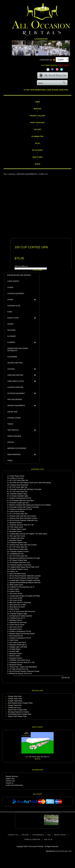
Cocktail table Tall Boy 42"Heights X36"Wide (25, 580)
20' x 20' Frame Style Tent (18, 556)
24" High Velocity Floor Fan (19, 669)
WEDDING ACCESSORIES (17, 448)
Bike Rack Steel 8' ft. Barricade (20, 603)
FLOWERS (22, 342)
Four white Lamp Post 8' (18, 643)
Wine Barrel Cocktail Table (19, 549)
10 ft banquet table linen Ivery (20, 563)
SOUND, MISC (12, 412)
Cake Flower (14, 640)
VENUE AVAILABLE (14, 436)
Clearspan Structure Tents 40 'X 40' (22, 525)
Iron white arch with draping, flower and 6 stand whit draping (30, 483)
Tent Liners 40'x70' (16, 627)
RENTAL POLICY (60, 835)
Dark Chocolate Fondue (18, 574)
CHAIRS (22, 300)
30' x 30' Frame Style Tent (18, 487)
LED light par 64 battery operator (21, 616)
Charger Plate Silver (17, 538)
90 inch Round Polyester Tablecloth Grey (24, 520)
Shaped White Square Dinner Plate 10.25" (25, 567)
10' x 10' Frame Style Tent (18, 514)
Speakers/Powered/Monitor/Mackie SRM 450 (25, 583)
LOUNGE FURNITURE (15, 387)
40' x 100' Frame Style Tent (19, 480)
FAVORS (10, 324)
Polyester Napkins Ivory (19, 543)
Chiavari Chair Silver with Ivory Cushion (23, 545)
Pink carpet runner (17, 527)
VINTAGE (11, 442)
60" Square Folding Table (18, 560)
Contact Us (9, 783)
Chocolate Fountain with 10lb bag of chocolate (25, 489)
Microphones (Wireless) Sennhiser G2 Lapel (25, 558)
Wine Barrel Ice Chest (17, 607)
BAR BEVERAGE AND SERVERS (19, 275)
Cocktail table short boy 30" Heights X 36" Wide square (28, 534)
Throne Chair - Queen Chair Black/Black (23, 667)
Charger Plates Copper (18, 529)
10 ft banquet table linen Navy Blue (22, 500)
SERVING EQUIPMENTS (22, 406)
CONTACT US (13, 835)
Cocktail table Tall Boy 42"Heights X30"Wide (25, 596)
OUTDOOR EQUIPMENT (22, 393)
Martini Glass (15, 591)
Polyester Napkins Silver (19, 494)
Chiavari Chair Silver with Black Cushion (23, 518)
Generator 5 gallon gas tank (19, 503)
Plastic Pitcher (14, 609)
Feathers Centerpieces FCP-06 (20, 631)
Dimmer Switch (15, 656)
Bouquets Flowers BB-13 (18, 645)
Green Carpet (14, 589)
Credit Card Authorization (14, 785)
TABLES (10, 424)
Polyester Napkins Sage (19, 614)
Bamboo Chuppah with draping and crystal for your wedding (30, 505)
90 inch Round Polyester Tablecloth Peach (24, 578)
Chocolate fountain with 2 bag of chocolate (24, 507)
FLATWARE (11, 336)
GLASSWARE (12, 357)
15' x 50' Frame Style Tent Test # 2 (38, 757)
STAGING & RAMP (14, 418)
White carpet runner (16, 585)
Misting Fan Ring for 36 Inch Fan (21, 673)
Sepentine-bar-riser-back (18, 622)
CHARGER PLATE (14, 306)
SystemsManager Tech (64, 851)
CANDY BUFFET (13, 281)
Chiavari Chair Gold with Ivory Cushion (23, 516)
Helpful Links (10, 779)
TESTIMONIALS (38, 835)
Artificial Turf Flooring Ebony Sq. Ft (22, 587)
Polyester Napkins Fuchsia (20, 552)
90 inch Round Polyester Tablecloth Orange (24, 671)
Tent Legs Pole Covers (17, 536)
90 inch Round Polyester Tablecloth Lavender (25, 576)
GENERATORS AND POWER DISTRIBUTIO (18, 350)
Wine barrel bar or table (18, 605)
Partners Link (10, 781)
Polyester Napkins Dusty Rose (21, 565)
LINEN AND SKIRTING (22, 375)
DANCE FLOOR (22, 318)
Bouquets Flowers (16, 523)
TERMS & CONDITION (32, 840)
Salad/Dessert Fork (17, 554)
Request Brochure (12, 776)
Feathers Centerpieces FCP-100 (21, 509)
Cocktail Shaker (15, 649)
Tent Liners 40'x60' (16, 600)
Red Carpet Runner (16, 636)
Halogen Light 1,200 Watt (18, 647)
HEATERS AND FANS (15, 363)
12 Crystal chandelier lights (19, 496)
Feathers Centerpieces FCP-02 (20, 638)
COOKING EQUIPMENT (16, 294)
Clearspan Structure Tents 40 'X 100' (22, 662)
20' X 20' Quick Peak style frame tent (22, 611)
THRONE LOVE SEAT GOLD (20, 660)
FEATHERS (11, 330)
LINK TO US (48, 840)
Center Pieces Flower (17, 476)
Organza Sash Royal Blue (19, 485)
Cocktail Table (14, 651)
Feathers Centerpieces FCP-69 (20, 498)
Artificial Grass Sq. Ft (18, 618)
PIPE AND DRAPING (15, 399)
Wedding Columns (16, 620)
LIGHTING (22, 369)
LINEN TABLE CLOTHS (22, 381)
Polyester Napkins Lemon (19, 569)
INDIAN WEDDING (22, 455)
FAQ (49, 835)
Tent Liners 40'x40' (16, 594)
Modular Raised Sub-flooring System (22, 634)
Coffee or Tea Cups (17, 478)
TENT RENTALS (22, 430)
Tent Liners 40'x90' (16, 598)
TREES (10, 461)
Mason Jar (14, 571)
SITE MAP (25, 835)
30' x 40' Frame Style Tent (18, 547)
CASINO (10, 287)
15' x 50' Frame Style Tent (18, 492)
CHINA (10, 312)
